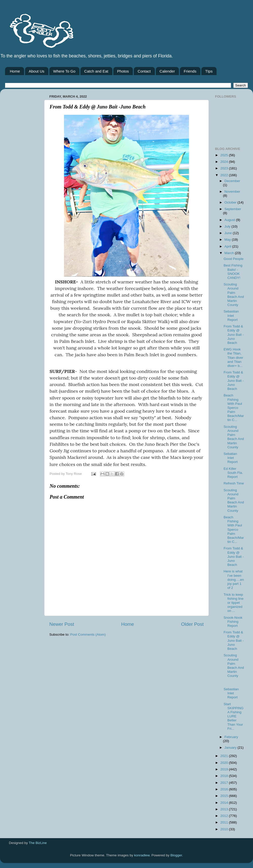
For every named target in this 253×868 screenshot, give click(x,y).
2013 (225, 809)
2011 (225, 822)
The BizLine (38, 843)
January (231, 748)
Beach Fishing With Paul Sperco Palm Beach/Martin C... (234, 408)
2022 (225, 175)
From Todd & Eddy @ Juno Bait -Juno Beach (234, 335)
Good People (234, 259)
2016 (225, 789)
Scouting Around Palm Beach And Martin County (234, 295)
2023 (225, 168)
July (228, 226)
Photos (123, 71)
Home (15, 71)
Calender (167, 71)
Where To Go (64, 71)
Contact (144, 71)
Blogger (176, 855)
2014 (225, 803)
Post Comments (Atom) (88, 635)
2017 (225, 783)
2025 (225, 155)
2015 (225, 796)
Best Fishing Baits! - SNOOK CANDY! (233, 272)
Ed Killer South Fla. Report (233, 473)
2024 (225, 162)
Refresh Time (234, 483)
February (231, 737)
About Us (37, 71)
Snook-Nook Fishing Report (233, 622)
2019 (225, 769)
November (232, 192)
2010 (225, 829)
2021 (225, 756)
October (231, 202)
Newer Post (62, 624)
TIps (209, 71)
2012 (225, 816)
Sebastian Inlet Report (231, 315)
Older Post (192, 624)
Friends (190, 71)
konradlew (142, 855)
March (230, 253)
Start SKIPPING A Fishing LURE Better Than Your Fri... (234, 716)
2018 (225, 776)
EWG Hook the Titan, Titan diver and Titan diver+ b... (234, 358)
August (230, 220)
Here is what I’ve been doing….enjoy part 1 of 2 (234, 580)
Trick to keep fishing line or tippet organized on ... (234, 603)
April (228, 246)
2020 (225, 763)
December (232, 181)
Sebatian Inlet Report (231, 458)
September (233, 209)
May (228, 240)
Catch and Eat (96, 71)
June (229, 233)
